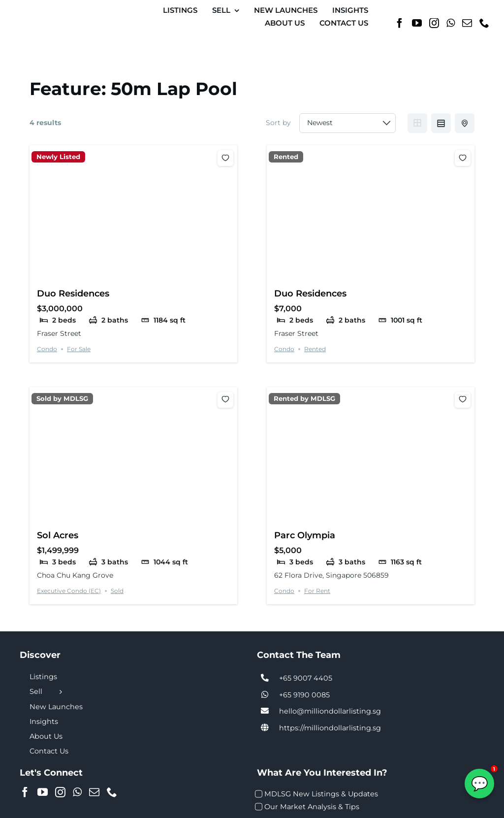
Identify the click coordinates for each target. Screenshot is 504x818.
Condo (47, 349)
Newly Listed (58, 157)
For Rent (317, 591)
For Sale (79, 349)
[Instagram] (434, 23)
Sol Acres (58, 535)
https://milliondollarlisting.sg (330, 728)
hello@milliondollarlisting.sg (330, 711)
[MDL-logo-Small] (49, 12)
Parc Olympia (305, 535)
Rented (286, 157)
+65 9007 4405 (306, 678)
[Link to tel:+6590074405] (265, 678)
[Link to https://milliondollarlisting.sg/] (265, 728)
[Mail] (467, 23)
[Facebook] (400, 23)
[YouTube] (417, 23)
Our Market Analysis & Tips (312, 807)
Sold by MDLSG (62, 399)
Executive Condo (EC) (69, 591)
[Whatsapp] (451, 23)
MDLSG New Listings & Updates (321, 794)
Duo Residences (73, 293)
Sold (117, 591)
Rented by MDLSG (304, 399)
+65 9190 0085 (304, 695)
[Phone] (484, 23)
